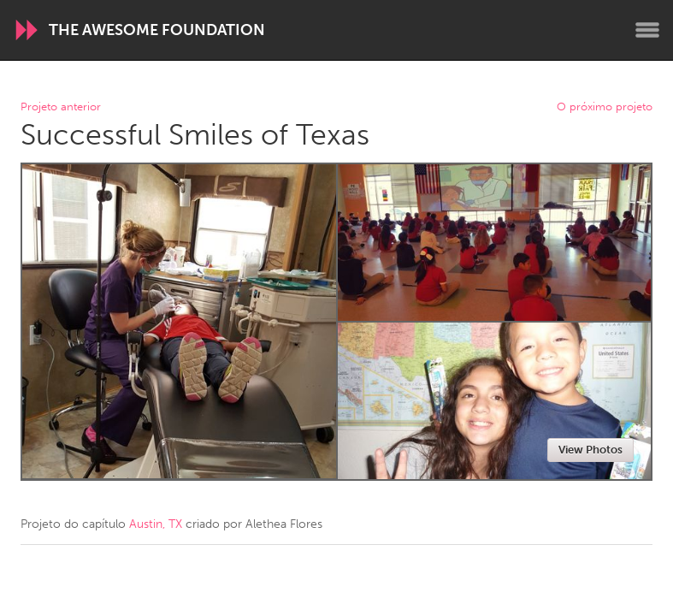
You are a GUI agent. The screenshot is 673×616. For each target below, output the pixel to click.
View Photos (590, 450)
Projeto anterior (61, 107)
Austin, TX (156, 524)
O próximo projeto (605, 107)
